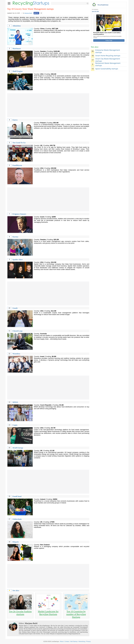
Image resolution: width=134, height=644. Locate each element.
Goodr (15, 308)
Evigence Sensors (19, 214)
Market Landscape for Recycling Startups (48, 613)
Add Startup (74, 641)
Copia (15, 425)
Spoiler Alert (18, 260)
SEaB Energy (18, 448)
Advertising (82, 641)
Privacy (88, 641)
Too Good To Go (19, 143)
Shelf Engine (18, 71)
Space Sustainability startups (107, 69)
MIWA (15, 402)
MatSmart (17, 49)
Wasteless (16, 354)
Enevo (15, 120)
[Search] (70, 3)
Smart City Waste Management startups (108, 60)
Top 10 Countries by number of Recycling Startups (76, 614)
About (62, 641)
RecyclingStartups (103, 5)
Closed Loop (18, 331)
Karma (15, 237)
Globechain (17, 519)
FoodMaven (17, 165)
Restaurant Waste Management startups (108, 64)
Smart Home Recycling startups (108, 56)
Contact (67, 641)
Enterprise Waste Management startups (108, 51)
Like (36, 13)
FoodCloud (17, 496)
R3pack (16, 542)
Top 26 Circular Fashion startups (20, 613)
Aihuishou (17, 26)
